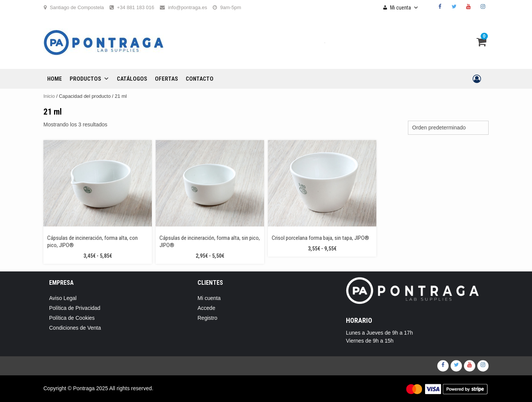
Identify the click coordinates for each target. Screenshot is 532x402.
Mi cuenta (404, 8)
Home (55, 79)
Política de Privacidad (75, 308)
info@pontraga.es (187, 7)
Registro (207, 318)
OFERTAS (166, 79)
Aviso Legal (63, 298)
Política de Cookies (72, 318)
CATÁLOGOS (132, 79)
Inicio (49, 96)
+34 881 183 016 (135, 7)
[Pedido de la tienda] (448, 128)
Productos (89, 79)
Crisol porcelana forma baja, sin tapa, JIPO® (320, 238)
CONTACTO (200, 79)
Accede (206, 308)
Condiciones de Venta (75, 328)
